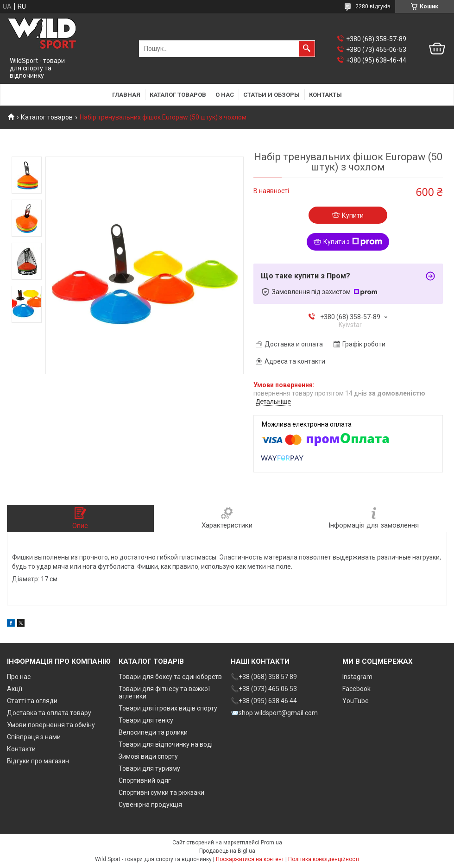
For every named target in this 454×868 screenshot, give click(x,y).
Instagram (357, 677)
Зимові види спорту (148, 756)
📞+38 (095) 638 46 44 (264, 701)
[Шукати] (307, 49)
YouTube (356, 701)
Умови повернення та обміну (51, 725)
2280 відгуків (373, 6)
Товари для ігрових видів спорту (168, 708)
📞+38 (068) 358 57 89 (264, 677)
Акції (15, 689)
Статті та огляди (32, 701)
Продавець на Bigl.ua (227, 851)
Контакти (21, 749)
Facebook (356, 689)
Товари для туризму (149, 768)
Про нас (19, 677)
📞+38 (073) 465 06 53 (264, 689)
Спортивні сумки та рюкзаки (161, 793)
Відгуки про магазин (38, 761)
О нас (225, 95)
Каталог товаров (178, 95)
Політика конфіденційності (324, 859)
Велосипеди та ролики (153, 732)
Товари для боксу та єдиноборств (170, 677)
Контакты (325, 95)
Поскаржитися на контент (250, 859)
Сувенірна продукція (150, 805)
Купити (353, 215)
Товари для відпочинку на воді (166, 744)
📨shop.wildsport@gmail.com (274, 713)
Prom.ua (271, 843)
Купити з (353, 242)
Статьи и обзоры (271, 95)
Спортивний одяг (145, 780)
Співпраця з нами (34, 737)
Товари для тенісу (146, 720)
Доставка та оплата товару (49, 713)
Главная (126, 95)
